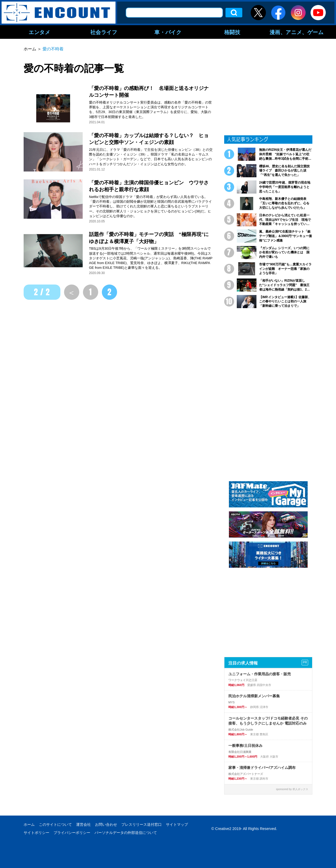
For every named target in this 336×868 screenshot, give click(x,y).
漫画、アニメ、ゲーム (297, 32)
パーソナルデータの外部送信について (126, 833)
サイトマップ (177, 824)
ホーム (29, 824)
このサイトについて (55, 824)
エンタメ (39, 32)
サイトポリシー (36, 833)
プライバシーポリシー (72, 833)
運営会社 (83, 824)
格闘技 (232, 32)
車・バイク (168, 32)
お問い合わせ (106, 824)
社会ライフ (104, 32)
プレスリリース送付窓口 (141, 824)
